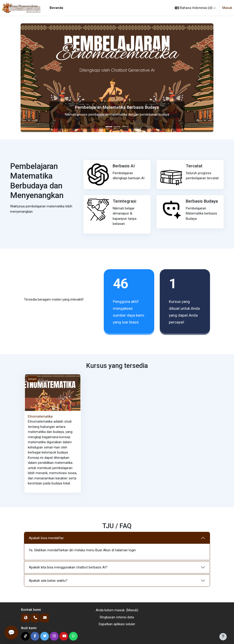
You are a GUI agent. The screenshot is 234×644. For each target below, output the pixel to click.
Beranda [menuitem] (56, 8)
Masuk (227, 8)
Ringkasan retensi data (117, 617)
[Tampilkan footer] (223, 637)
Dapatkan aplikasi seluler (117, 624)
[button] (195, 8)
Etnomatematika (40, 416)
